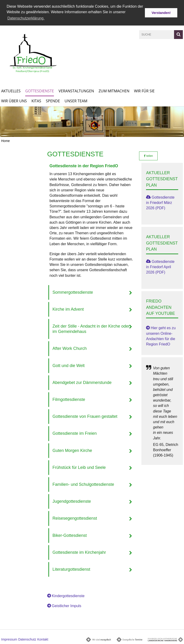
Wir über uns (14, 100)
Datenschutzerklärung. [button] (26, 18)
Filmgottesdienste (69, 399)
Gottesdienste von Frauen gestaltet (85, 416)
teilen (148, 155)
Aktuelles (11, 90)
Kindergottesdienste (68, 596)
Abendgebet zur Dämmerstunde (82, 382)
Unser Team (76, 100)
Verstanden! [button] (161, 13)
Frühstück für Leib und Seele (79, 467)
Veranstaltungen (76, 90)
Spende (53, 100)
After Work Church (70, 348)
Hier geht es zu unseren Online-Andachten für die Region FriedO (161, 336)
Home (5, 140)
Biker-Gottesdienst (70, 535)
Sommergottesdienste (73, 292)
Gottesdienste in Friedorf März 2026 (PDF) (160, 202)
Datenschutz (27, 639)
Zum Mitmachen (114, 90)
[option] (92, 121)
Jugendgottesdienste (72, 501)
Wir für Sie (144, 90)
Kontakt (43, 639)
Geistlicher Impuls (67, 606)
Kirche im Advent (68, 309)
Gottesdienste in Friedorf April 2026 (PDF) (160, 266)
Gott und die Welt (69, 365)
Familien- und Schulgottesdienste (83, 484)
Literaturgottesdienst (71, 569)
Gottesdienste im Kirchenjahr (79, 552)
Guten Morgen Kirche (72, 450)
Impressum (9, 639)
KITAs (36, 100)
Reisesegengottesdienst (75, 518)
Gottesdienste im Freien (75, 433)
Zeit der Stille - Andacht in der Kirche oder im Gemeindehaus (91, 329)
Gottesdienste (40, 90)
